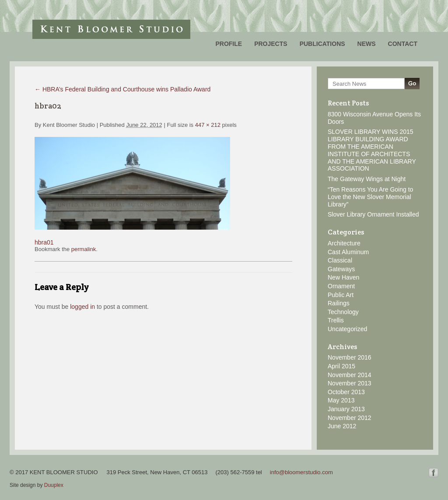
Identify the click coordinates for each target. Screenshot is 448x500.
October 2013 (346, 392)
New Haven (343, 277)
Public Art (341, 295)
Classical (340, 260)
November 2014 (350, 375)
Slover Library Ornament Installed (373, 214)
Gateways (341, 269)
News (367, 44)
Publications (322, 44)
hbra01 (44, 242)
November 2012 (350, 418)
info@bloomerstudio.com (301, 472)
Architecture (344, 243)
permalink (84, 249)
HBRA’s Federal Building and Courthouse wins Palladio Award (122, 89)
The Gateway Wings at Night (367, 179)
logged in (82, 307)
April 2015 (341, 366)
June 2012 (342, 426)
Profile (229, 44)
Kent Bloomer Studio (111, 29)
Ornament (341, 286)
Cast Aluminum (348, 252)
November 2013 (350, 383)
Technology (343, 312)
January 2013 (346, 409)
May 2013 (341, 400)
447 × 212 (208, 125)
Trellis (336, 320)
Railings (339, 303)
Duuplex (54, 485)
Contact (403, 44)
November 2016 (350, 357)
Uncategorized (347, 329)
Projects (271, 44)
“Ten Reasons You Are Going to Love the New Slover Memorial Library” (370, 197)
